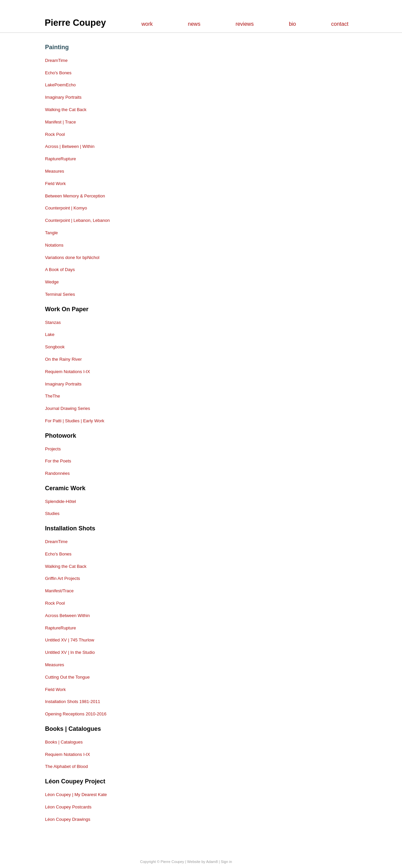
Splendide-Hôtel (61, 501)
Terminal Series (60, 294)
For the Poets (58, 461)
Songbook (55, 347)
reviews (245, 24)
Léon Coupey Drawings (68, 819)
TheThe (53, 396)
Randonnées (58, 473)
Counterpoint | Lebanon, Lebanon (77, 220)
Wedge (52, 282)
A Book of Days (60, 270)
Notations (54, 245)
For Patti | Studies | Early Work (75, 421)
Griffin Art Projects (63, 578)
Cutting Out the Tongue (67, 677)
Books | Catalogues (73, 729)
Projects (53, 449)
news (194, 24)
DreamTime (56, 60)
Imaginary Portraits (63, 97)
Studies (52, 513)
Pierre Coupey (75, 23)
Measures (55, 171)
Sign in (227, 862)
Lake (50, 334)
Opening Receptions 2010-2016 (76, 714)
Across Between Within (68, 616)
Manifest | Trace (61, 122)
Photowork (61, 436)
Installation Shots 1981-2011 (73, 702)
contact (340, 24)
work (147, 24)
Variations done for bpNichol (72, 257)
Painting (57, 47)
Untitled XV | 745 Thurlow (70, 640)
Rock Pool (55, 134)
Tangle (52, 233)
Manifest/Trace (60, 591)
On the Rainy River (64, 359)
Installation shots (70, 528)
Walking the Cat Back (66, 110)
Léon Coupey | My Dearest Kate (76, 795)
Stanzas (53, 322)
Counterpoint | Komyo (66, 208)
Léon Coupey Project (75, 781)
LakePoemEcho (61, 85)
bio (292, 24)
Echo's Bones (58, 73)
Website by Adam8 (203, 862)
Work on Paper (67, 309)
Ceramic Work (65, 488)
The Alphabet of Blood (67, 766)
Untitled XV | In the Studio (70, 652)
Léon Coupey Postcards (68, 807)
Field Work (56, 184)
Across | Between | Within (70, 146)
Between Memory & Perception (75, 196)
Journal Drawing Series (68, 408)
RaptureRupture (61, 159)
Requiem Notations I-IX (68, 372)
